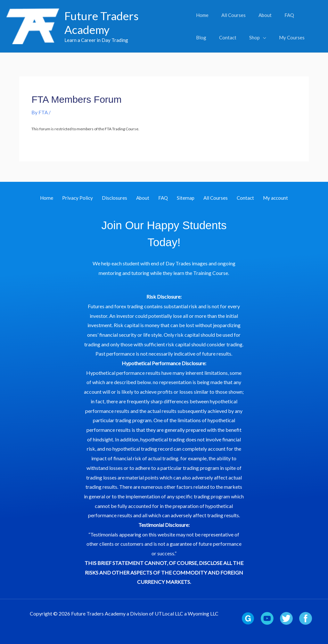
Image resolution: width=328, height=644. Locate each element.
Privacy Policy (87, 198)
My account (263, 198)
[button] (231, 37)
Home (59, 198)
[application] (237, 37)
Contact (235, 198)
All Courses (209, 198)
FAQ (163, 198)
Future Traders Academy (102, 23)
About (146, 198)
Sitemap (182, 198)
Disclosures (121, 198)
